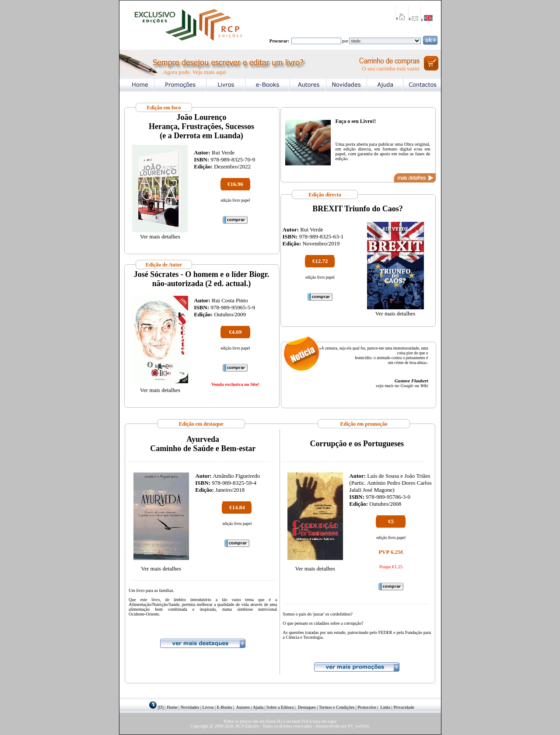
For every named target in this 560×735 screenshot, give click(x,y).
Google (407, 386)
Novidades (190, 707)
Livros (208, 707)
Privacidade (404, 707)
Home (172, 707)
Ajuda (258, 707)
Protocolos (367, 707)
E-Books (225, 707)
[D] (161, 707)
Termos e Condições (337, 707)
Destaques (307, 707)
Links (386, 707)
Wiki (424, 386)
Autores (243, 707)
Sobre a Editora (280, 707)
